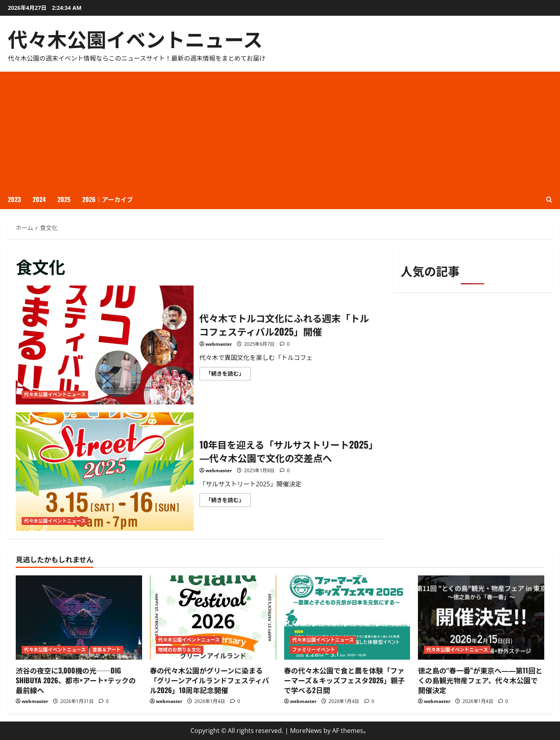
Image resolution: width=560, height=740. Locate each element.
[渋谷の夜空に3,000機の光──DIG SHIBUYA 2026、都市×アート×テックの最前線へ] (79, 618)
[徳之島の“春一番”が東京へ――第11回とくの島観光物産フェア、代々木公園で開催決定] (481, 618)
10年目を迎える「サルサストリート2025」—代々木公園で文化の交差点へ (105, 472)
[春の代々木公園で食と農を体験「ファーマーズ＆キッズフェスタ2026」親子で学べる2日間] (347, 618)
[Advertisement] (280, 131)
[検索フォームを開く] (549, 199)
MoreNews (306, 731)
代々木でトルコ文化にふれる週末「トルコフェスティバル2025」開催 (105, 345)
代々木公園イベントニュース (135, 38)
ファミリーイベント (314, 650)
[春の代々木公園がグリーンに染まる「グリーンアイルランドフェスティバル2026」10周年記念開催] (213, 618)
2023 (14, 199)
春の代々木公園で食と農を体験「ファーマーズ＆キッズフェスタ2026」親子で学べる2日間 (345, 680)
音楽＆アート (107, 650)
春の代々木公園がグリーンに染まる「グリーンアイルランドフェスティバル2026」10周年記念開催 (210, 680)
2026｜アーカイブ (108, 199)
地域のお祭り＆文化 (180, 650)
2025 (64, 199)
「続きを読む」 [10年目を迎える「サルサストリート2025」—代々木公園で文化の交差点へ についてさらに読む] (228, 501)
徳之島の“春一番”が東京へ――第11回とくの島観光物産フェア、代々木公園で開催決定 (480, 680)
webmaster (219, 344)
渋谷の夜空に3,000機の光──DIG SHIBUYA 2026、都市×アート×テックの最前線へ (76, 680)
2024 (39, 199)
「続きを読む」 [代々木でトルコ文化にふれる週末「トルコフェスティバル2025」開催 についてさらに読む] (228, 375)
